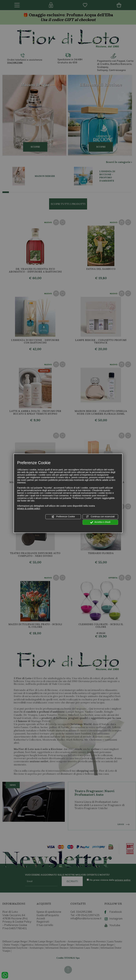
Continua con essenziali (100, 517)
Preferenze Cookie (63, 517)
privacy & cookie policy (29, 508)
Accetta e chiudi (100, 522)
